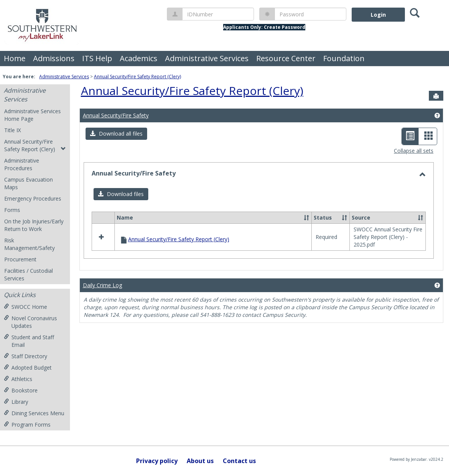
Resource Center (286, 58)
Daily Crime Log (102, 285)
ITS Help (97, 58)
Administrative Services (207, 58)
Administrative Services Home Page (33, 115)
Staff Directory (25, 356)
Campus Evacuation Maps (29, 183)
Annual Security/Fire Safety (116, 115)
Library (16, 402)
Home (15, 58)
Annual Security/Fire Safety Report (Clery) (137, 77)
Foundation (344, 58)
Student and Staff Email (29, 341)
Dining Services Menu (34, 413)
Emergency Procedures (33, 198)
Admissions (54, 58)
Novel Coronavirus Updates (30, 322)
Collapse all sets (414, 151)
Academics (139, 58)
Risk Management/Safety (29, 244)
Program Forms (27, 425)
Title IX (13, 130)
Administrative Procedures (22, 164)
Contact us (239, 461)
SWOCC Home (25, 307)
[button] (116, 134)
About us (200, 461)
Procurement (20, 259)
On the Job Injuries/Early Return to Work (34, 225)
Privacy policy (157, 461)
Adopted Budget (28, 368)
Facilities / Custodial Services (29, 274)
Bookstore (21, 390)
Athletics (18, 379)
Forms (12, 210)
